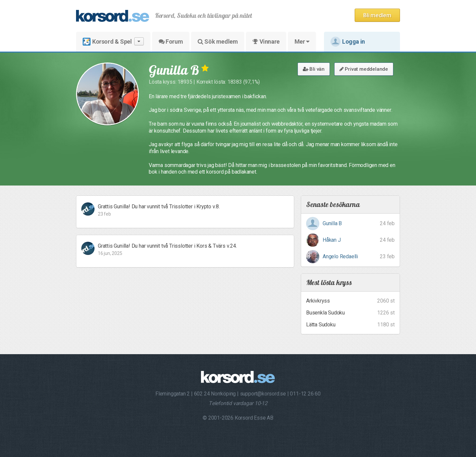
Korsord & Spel (113, 42)
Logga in (348, 42)
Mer (302, 42)
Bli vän (314, 69)
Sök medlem (218, 42)
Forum (171, 42)
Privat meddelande (364, 69)
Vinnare (266, 42)
